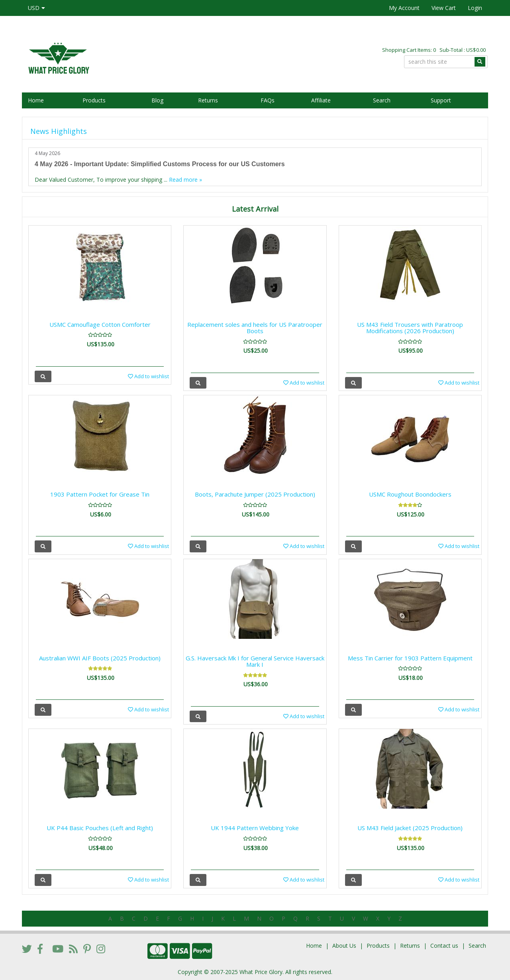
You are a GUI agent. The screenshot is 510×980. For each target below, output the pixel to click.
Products (94, 100)
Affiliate (321, 100)
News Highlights (59, 131)
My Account (404, 8)
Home (36, 100)
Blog (157, 100)
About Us (344, 946)
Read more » (185, 180)
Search (382, 100)
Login (475, 8)
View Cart (444, 8)
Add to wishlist (148, 376)
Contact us (444, 946)
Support (441, 100)
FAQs (268, 100)
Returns (208, 100)
